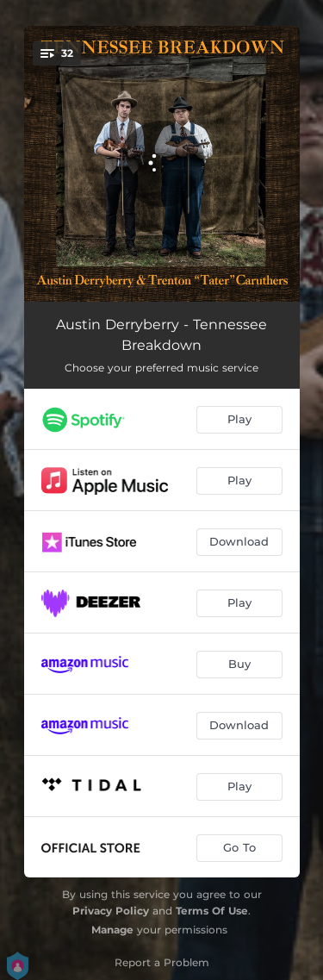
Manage (112, 930)
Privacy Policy (111, 911)
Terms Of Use (212, 911)
